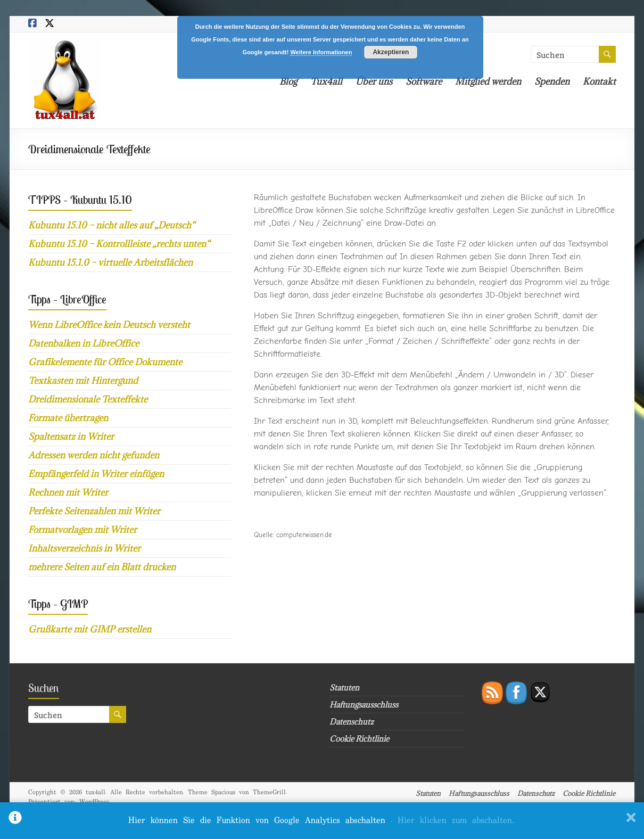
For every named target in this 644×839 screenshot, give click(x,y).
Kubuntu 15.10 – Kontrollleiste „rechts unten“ (119, 244)
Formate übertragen (68, 418)
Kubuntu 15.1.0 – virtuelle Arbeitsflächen (110, 262)
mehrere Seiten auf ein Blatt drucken (102, 567)
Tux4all (326, 81)
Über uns (374, 81)
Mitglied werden (488, 81)
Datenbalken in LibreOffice (84, 343)
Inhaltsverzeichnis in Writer (84, 548)
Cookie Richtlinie (359, 739)
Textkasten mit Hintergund (83, 381)
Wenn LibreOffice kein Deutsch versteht (109, 325)
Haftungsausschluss (364, 705)
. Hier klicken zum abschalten (452, 821)
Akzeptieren (391, 52)
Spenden (552, 81)
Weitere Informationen (321, 52)
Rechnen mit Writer (68, 492)
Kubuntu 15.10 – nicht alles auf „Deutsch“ (112, 225)
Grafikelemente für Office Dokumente (105, 362)
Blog (288, 81)
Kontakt (599, 81)
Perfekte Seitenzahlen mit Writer (94, 511)
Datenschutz (352, 722)
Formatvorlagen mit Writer (82, 530)
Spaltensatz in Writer (71, 437)
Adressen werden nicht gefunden (94, 455)
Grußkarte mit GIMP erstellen (90, 629)
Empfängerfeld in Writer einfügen (96, 474)
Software (424, 81)
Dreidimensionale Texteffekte (88, 399)
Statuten (344, 688)
